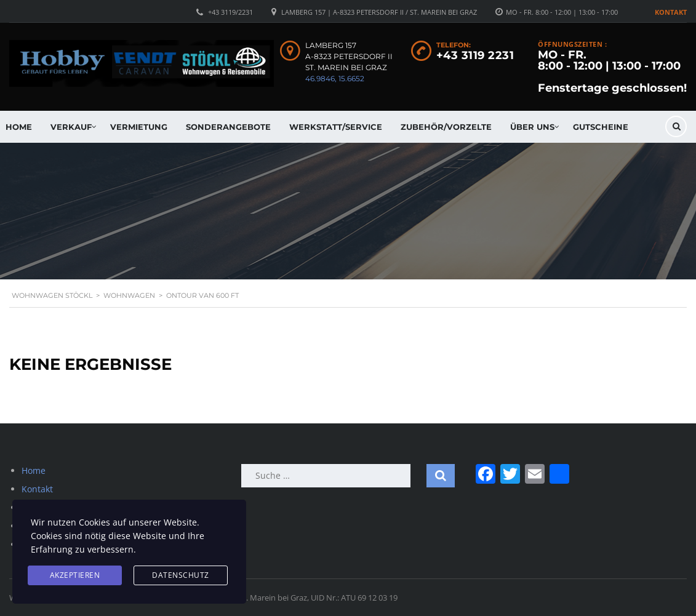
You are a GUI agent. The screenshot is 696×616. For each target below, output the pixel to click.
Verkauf (71, 127)
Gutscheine (601, 127)
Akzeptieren (75, 575)
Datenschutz (181, 575)
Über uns (532, 127)
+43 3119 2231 (475, 55)
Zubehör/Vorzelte (446, 127)
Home (34, 470)
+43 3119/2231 (230, 12)
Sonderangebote (228, 127)
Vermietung (139, 127)
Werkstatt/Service (336, 127)
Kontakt (671, 12)
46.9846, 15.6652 (335, 78)
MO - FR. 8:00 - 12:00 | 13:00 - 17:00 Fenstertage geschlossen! (612, 71)
